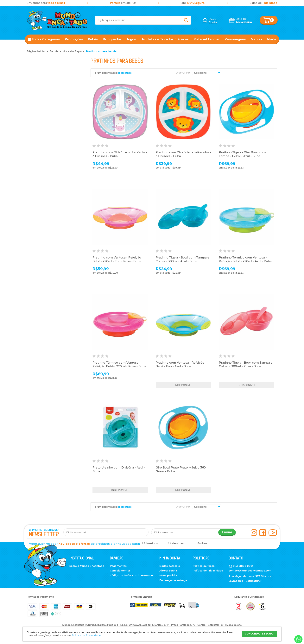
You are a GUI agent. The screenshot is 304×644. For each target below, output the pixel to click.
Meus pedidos (168, 575)
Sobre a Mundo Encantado (87, 566)
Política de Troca (204, 566)
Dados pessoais (170, 566)
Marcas (256, 39)
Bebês (93, 39)
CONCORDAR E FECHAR (260, 634)
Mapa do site (234, 625)
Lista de (244, 20)
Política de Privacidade (208, 571)
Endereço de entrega (173, 580)
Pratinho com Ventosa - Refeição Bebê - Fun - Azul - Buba (180, 364)
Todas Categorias (46, 39)
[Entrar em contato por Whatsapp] (298, 639)
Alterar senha (168, 571)
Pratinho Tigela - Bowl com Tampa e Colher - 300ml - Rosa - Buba (246, 364)
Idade (272, 39)
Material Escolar (207, 39)
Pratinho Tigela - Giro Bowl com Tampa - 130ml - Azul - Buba (242, 154)
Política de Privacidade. (87, 635)
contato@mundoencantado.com (250, 571)
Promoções (74, 39)
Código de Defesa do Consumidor (132, 575)
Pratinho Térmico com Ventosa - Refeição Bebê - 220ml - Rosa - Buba (119, 364)
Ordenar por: (183, 73)
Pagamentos (118, 566)
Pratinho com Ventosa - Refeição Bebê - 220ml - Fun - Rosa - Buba (117, 259)
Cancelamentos (120, 571)
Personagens (235, 39)
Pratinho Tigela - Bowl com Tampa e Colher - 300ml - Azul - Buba (182, 259)
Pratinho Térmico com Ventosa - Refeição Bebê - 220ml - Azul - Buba (245, 259)
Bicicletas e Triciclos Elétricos (165, 39)
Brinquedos (112, 39)
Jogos (131, 39)
